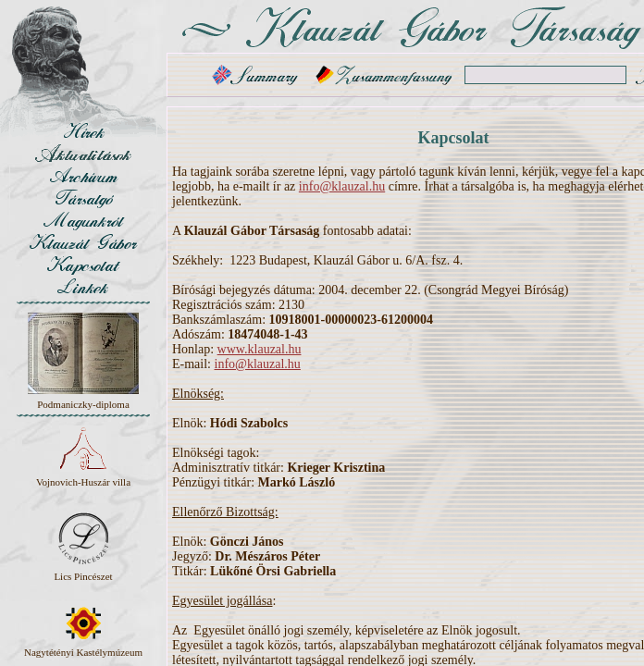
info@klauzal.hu (342, 186)
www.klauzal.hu (260, 349)
